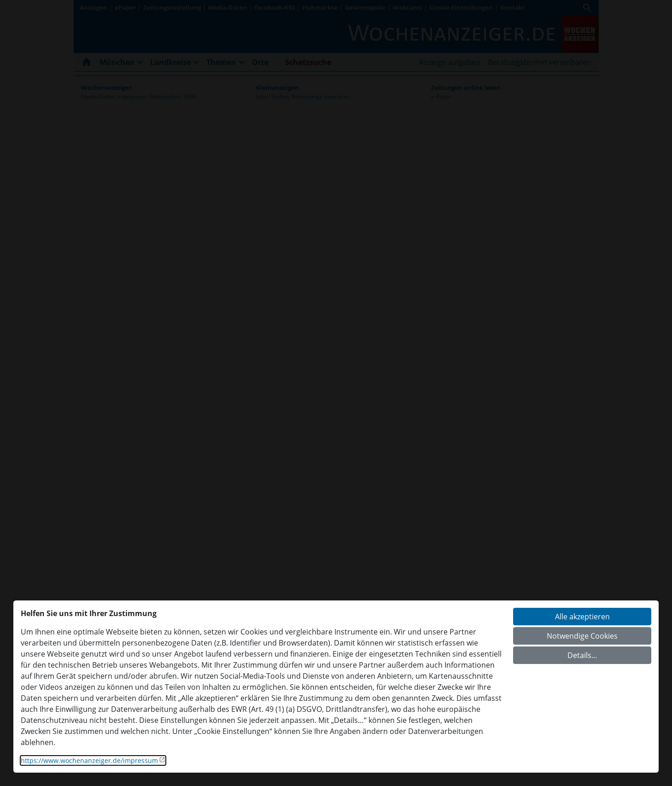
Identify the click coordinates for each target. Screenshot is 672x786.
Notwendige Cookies (582, 636)
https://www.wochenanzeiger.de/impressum (89, 760)
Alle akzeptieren (582, 617)
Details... (582, 655)
